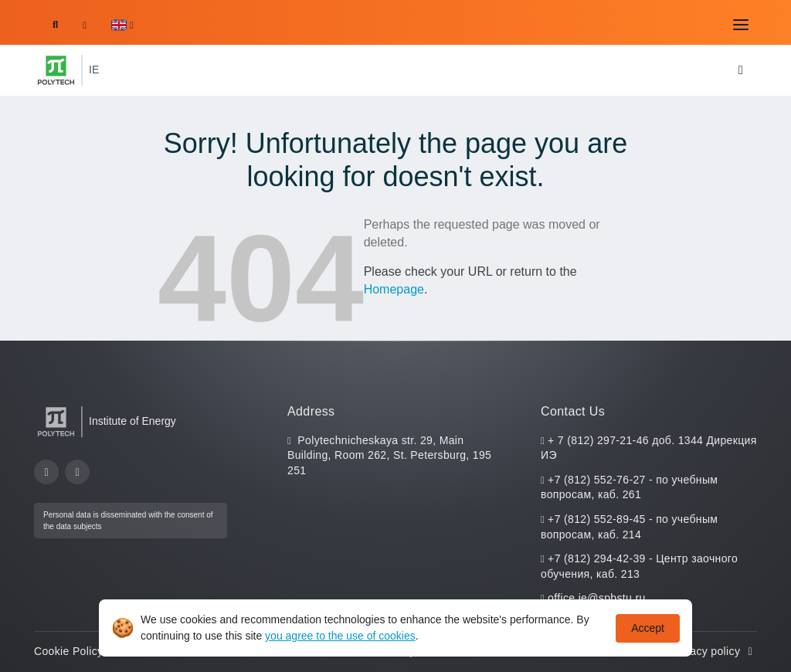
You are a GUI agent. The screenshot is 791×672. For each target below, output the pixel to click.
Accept (648, 628)
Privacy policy (714, 651)
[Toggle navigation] (741, 25)
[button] (122, 25)
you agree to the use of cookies (340, 636)
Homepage (394, 289)
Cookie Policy (77, 651)
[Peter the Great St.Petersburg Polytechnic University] (56, 70)
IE (94, 70)
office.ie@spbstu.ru (596, 598)
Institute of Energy (132, 421)
